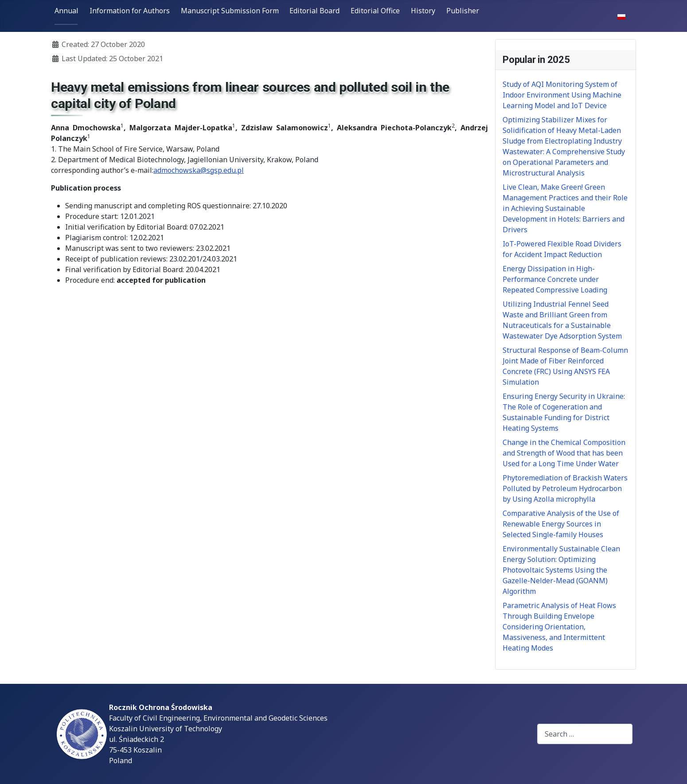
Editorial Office (375, 11)
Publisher (463, 11)
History (423, 11)
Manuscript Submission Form (230, 11)
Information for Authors (130, 11)
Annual (66, 11)
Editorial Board (314, 11)
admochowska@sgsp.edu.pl (199, 170)
